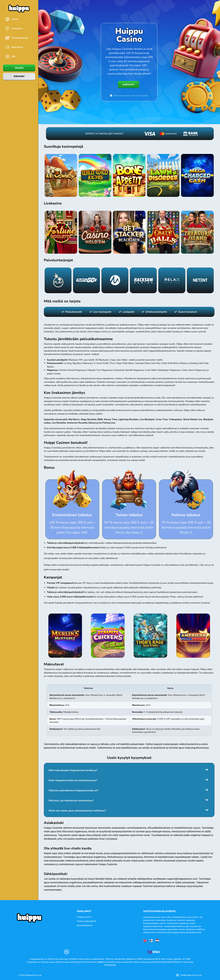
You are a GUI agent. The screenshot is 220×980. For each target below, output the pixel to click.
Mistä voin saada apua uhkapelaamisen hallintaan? (77, 811)
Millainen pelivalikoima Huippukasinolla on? (73, 790)
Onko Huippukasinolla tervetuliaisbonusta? (73, 780)
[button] (129, 770)
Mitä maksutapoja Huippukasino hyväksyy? (73, 770)
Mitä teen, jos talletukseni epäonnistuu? (71, 801)
